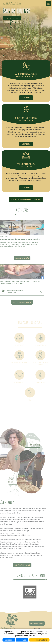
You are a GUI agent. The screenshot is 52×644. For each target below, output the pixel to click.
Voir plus (26, 98)
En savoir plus (12, 18)
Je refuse (22, 640)
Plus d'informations (39, 640)
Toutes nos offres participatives (26, 199)
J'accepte (9, 640)
